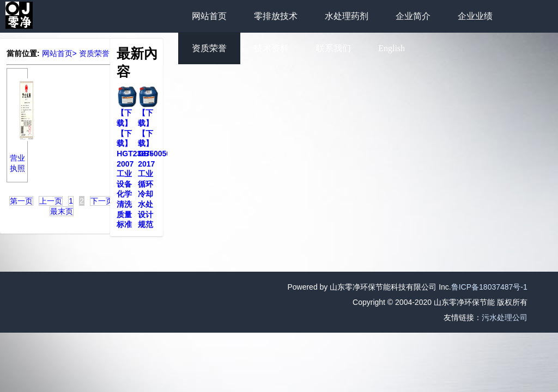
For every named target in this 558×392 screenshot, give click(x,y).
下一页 (102, 201)
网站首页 (209, 16)
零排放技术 (276, 16)
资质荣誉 (209, 48)
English (392, 48)
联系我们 (333, 48)
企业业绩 (475, 16)
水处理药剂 (347, 16)
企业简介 (413, 16)
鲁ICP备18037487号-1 (489, 287)
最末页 (62, 211)
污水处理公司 (505, 317)
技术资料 (271, 48)
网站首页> (59, 53)
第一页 (21, 201)
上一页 (51, 201)
